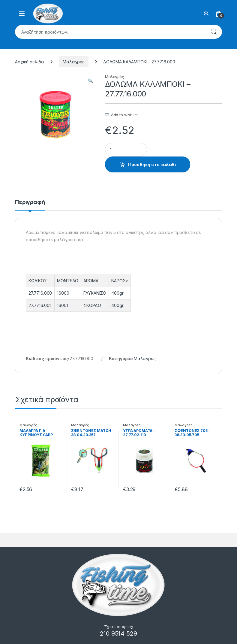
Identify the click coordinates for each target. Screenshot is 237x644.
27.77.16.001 (40, 305)
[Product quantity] (126, 150)
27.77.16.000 (40, 293)
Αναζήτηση (214, 32)
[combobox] (110, 32)
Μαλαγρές (74, 62)
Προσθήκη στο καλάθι (152, 164)
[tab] (30, 205)
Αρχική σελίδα (30, 62)
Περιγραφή (30, 202)
